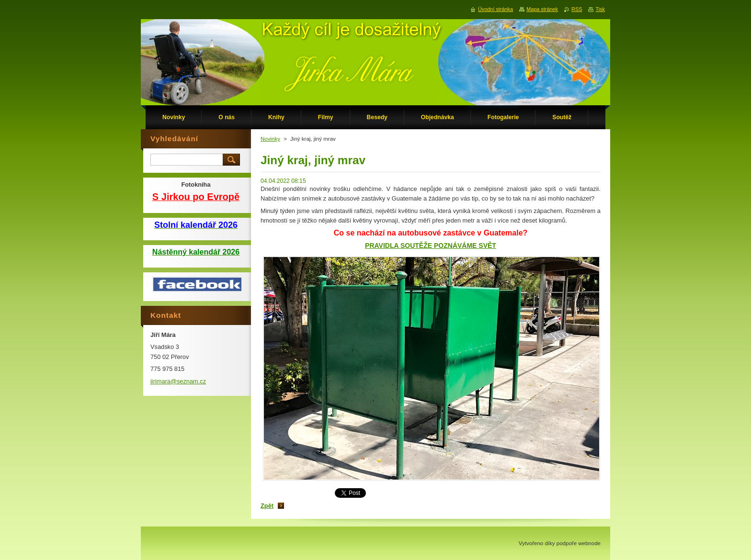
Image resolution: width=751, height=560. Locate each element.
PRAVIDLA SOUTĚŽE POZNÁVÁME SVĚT (431, 246)
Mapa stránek (542, 9)
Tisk (600, 9)
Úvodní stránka (495, 9)
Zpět (267, 506)
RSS (577, 9)
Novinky (270, 139)
